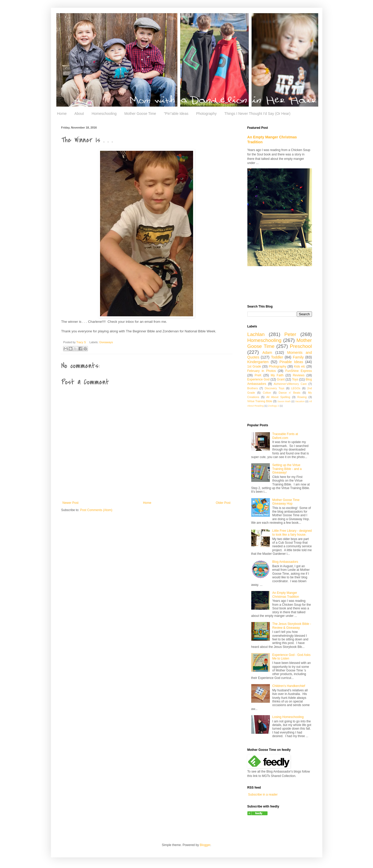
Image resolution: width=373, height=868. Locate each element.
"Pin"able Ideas (176, 114)
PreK (258, 375)
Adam (267, 353)
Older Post (223, 503)
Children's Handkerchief (289, 686)
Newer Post (71, 503)
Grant (281, 379)
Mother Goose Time (140, 114)
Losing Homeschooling (288, 717)
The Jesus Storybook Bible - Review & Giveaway (292, 626)
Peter (290, 334)
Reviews (299, 375)
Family (298, 357)
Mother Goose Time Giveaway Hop (286, 502)
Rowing (302, 397)
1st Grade (254, 366)
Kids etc (300, 366)
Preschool (301, 346)
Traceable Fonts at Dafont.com (285, 436)
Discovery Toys (275, 388)
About (79, 114)
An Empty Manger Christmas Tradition (286, 595)
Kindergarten (258, 362)
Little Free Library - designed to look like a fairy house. (292, 533)
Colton (267, 393)
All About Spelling (278, 397)
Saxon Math (284, 401)
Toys (295, 379)
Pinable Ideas (291, 362)
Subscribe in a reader (263, 795)
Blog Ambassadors (285, 562)
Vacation (300, 401)
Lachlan (256, 334)
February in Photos (262, 371)
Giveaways (106, 342)
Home (62, 114)
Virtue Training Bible (260, 401)
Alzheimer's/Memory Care (290, 384)
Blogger (205, 845)
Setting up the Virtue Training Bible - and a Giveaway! (287, 469)
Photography (206, 114)
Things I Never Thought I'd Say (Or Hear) (257, 114)
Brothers (253, 388)
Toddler (277, 357)
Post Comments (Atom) (96, 510)
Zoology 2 (273, 406)
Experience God (258, 379)
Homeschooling (104, 114)
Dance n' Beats (290, 393)
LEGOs (296, 388)
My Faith (277, 375)
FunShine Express (299, 371)
